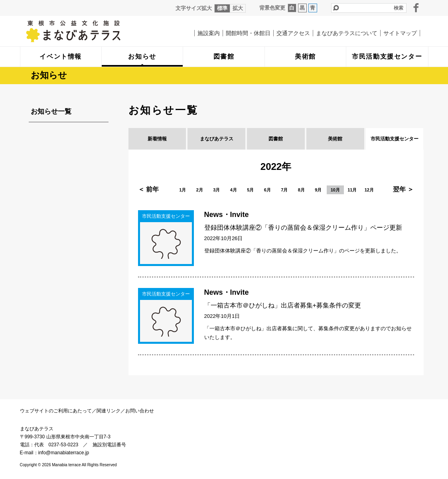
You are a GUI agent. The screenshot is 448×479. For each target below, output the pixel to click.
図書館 (276, 139)
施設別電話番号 (109, 445)
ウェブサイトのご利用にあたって (56, 411)
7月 (284, 190)
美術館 (335, 139)
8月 (301, 190)
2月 (200, 190)
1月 (183, 190)
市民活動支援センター (395, 139)
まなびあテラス (90, 31)
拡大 (238, 8)
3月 (216, 190)
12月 (369, 190)
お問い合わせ (140, 411)
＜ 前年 (148, 189)
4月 (234, 190)
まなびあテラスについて (347, 33)
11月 (352, 190)
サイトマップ (400, 33)
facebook (416, 8)
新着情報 (157, 139)
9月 (318, 190)
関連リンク (109, 411)
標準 (222, 8)
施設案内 (209, 33)
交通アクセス (293, 33)
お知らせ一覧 (51, 111)
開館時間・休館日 (248, 33)
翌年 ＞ (403, 189)
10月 (335, 190)
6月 (267, 190)
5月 (250, 190)
